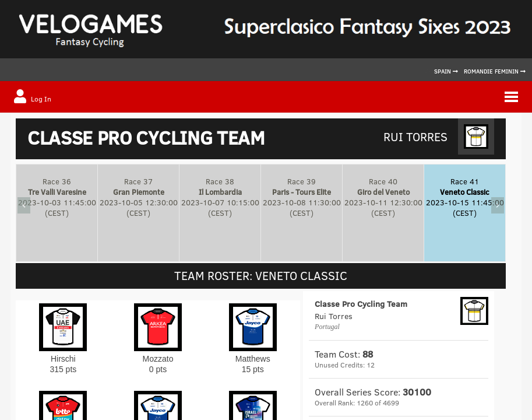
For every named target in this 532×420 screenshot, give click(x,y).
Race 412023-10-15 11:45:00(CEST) (465, 197)
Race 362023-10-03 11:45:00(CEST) (57, 197)
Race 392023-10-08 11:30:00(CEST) (302, 197)
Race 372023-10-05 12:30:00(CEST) (139, 197)
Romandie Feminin (495, 71)
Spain (446, 71)
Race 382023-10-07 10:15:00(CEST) (220, 197)
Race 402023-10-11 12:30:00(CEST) (383, 197)
